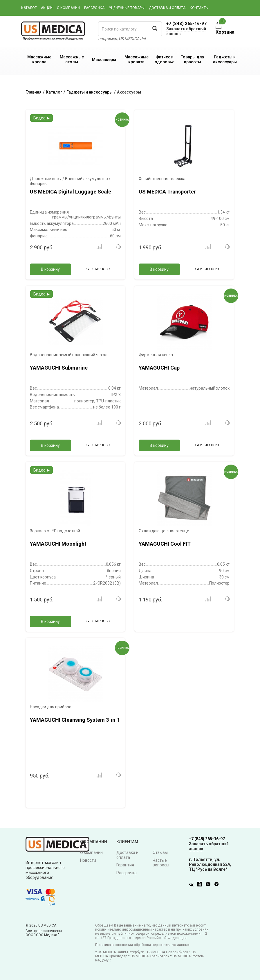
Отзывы (160, 852)
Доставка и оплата (167, 8)
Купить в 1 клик (98, 269)
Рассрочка (94, 8)
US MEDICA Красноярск (150, 956)
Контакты (199, 8)
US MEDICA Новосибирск (168, 952)
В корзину (50, 269)
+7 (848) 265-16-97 (186, 24)
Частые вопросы (161, 863)
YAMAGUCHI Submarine (59, 368)
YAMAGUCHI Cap (159, 368)
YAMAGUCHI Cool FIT (165, 544)
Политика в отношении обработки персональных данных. (143, 945)
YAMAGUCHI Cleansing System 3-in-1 (75, 720)
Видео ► (42, 118)
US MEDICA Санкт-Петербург (121, 952)
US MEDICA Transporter (167, 192)
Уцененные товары (127, 8)
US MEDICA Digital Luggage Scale (71, 192)
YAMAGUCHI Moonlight (58, 544)
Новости (88, 860)
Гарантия (125, 865)
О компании (68, 8)
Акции (47, 8)
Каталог (29, 8)
